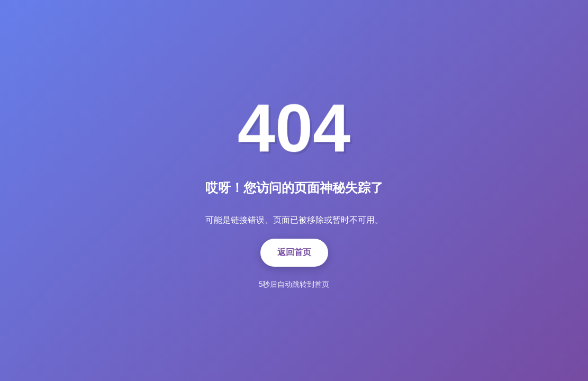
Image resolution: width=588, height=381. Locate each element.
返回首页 (294, 252)
